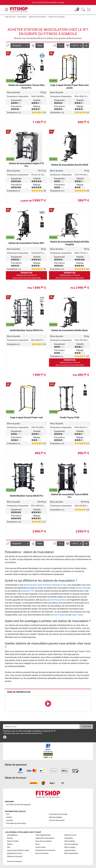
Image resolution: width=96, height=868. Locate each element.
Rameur (10, 838)
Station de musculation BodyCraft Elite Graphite (70, 243)
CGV (8, 814)
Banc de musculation (44, 841)
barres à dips (61, 585)
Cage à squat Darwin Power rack (26, 417)
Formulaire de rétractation (16, 823)
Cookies (9, 817)
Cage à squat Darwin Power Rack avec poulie (70, 86)
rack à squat (59, 615)
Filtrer (40, 45)
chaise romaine (30, 585)
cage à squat (77, 615)
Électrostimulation (71, 853)
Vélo (9, 847)
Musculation (22, 17)
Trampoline (69, 838)
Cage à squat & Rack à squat (18, 850)
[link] (5, 738)
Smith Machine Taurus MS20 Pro (26, 330)
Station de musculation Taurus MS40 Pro (70, 496)
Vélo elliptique (12, 835)
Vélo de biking (70, 841)
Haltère (10, 844)
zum (18, 805)
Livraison (10, 820)
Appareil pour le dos (14, 853)
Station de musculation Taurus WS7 (26, 243)
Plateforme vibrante (15, 856)
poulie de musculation (56, 600)
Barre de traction (42, 853)
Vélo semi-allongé (71, 844)
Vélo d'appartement (43, 835)
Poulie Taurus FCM (70, 417)
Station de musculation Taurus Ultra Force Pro (26, 86)
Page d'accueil (10, 17)
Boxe (37, 844)
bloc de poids (85, 588)
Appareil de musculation (37, 17)
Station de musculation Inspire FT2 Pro (26, 165)
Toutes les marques (14, 861)
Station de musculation (56, 17)
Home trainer (41, 847)
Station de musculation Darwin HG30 (70, 165)
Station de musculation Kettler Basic (70, 330)
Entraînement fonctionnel (45, 850)
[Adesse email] (41, 727)
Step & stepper (70, 847)
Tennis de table (13, 841)
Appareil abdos (70, 850)
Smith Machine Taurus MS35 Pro (26, 496)
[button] (86, 46)
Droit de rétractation (57, 820)
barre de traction (45, 585)
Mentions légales (55, 817)
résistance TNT (28, 591)
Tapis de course (70, 835)
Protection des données (58, 814)
